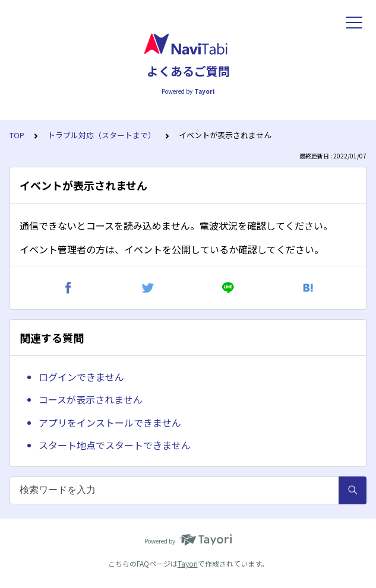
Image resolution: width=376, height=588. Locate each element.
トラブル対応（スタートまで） (102, 135)
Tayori (188, 563)
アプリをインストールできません (110, 422)
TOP (17, 135)
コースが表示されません (91, 399)
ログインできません (81, 377)
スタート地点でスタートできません (115, 445)
